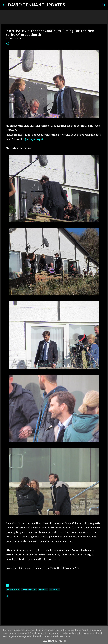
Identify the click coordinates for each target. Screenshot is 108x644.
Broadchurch (13, 590)
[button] (7, 44)
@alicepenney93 (34, 139)
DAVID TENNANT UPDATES (36, 5)
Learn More (50, 641)
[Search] (69, 5)
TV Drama (54, 590)
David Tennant (29, 590)
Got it (63, 641)
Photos (43, 590)
